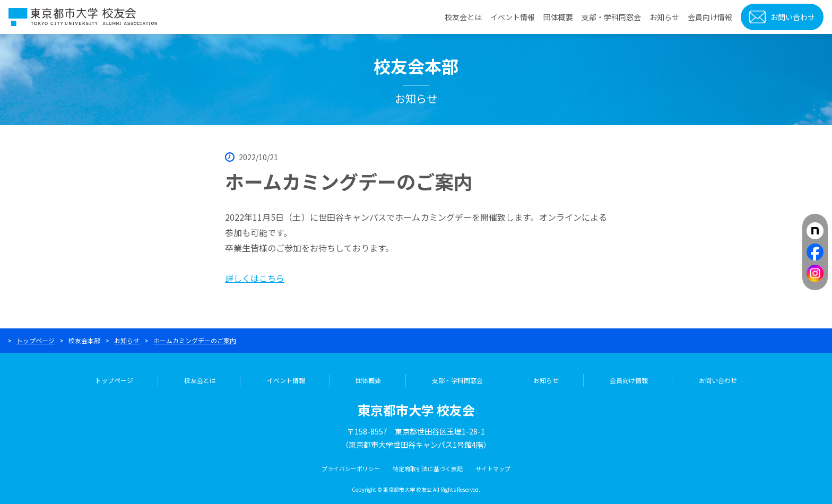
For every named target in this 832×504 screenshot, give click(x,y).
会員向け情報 (710, 17)
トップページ (36, 340)
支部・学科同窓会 (611, 17)
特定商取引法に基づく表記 (428, 468)
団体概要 (558, 17)
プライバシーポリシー (351, 468)
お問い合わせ (793, 17)
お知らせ (664, 17)
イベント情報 (513, 17)
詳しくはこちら (255, 278)
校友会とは (463, 17)
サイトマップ (493, 468)
